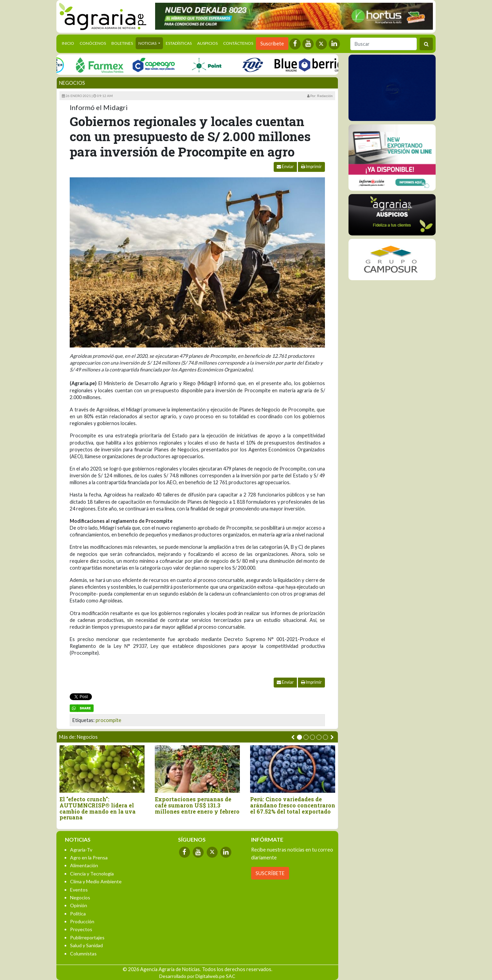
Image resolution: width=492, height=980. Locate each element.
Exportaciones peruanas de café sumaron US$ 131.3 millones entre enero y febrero (197, 805)
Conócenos (93, 43)
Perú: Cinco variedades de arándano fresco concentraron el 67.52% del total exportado (293, 805)
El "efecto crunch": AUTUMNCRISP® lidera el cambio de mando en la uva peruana (98, 808)
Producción (82, 921)
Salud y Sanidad (86, 945)
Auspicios (207, 43)
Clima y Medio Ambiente (96, 881)
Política (78, 914)
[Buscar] (384, 44)
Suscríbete (272, 44)
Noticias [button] (148, 43)
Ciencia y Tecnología (92, 874)
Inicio (69, 43)
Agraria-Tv (81, 850)
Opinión (79, 905)
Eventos (79, 890)
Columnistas (83, 954)
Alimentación (84, 865)
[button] (299, 737)
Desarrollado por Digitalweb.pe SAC (197, 976)
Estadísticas (179, 43)
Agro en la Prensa (89, 857)
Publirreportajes (87, 937)
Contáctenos (238, 43)
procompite (108, 720)
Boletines (122, 43)
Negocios (72, 83)
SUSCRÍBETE (270, 873)
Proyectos (81, 929)
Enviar (285, 167)
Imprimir (311, 167)
